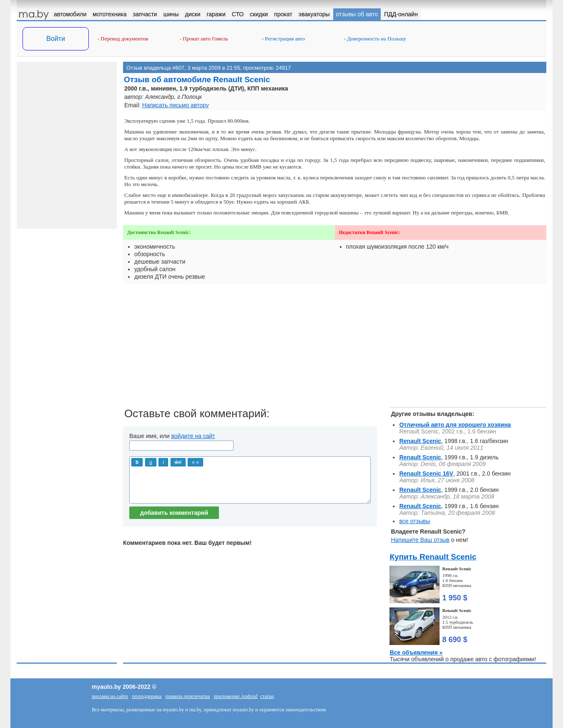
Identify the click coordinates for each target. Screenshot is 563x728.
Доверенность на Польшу (375, 39)
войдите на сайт (193, 436)
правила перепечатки (187, 696)
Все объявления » (416, 652)
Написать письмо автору (176, 105)
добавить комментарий (174, 513)
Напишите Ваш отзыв (420, 540)
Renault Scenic (420, 441)
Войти (56, 39)
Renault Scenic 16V (426, 474)
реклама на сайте (110, 696)
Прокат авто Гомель (204, 39)
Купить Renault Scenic (433, 557)
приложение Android (235, 696)
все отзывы (415, 521)
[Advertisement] (335, 349)
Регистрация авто (283, 39)
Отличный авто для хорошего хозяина (455, 425)
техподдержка (147, 696)
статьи (267, 696)
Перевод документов (123, 39)
